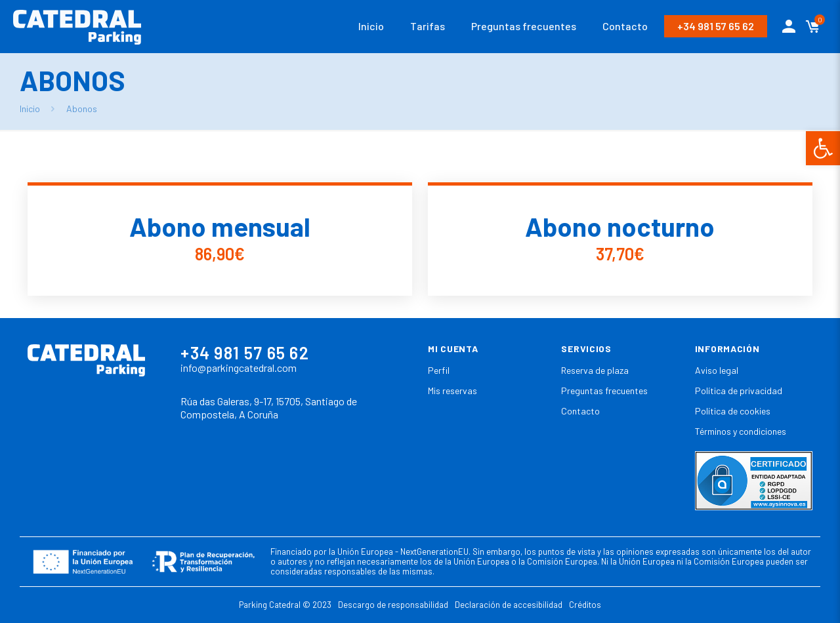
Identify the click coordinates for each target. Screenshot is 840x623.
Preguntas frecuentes (604, 391)
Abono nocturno (620, 226)
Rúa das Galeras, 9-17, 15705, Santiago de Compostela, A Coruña (269, 408)
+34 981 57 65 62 (716, 26)
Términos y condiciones (741, 431)
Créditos (585, 605)
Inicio (30, 109)
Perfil (439, 370)
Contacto (580, 411)
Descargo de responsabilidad (393, 605)
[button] (823, 148)
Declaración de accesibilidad (509, 605)
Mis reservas (452, 391)
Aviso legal (717, 370)
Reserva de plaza (595, 370)
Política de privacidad (739, 391)
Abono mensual (220, 226)
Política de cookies (733, 411)
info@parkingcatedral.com (239, 368)
